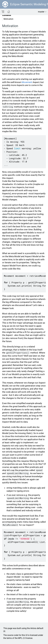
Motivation (8, 19)
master (41, 12)
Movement (27, 82)
